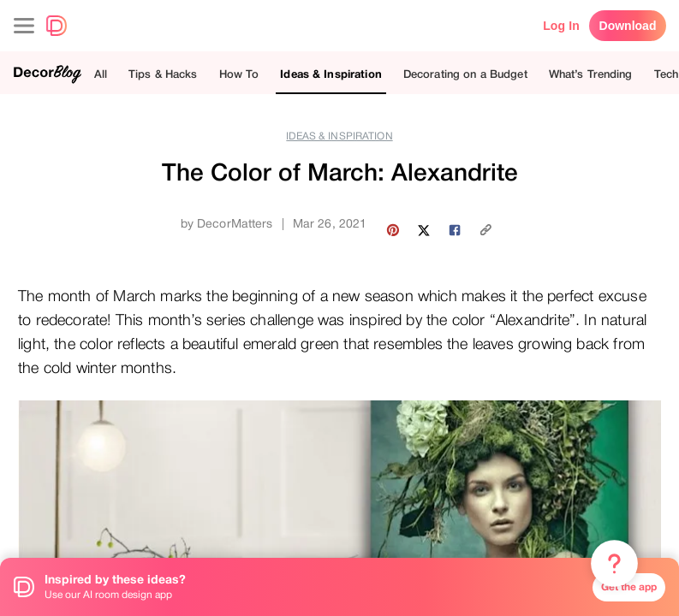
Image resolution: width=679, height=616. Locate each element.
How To (239, 74)
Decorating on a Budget (465, 74)
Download (628, 26)
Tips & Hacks (163, 74)
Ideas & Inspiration (331, 74)
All (101, 74)
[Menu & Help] (614, 564)
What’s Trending (591, 74)
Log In (561, 26)
